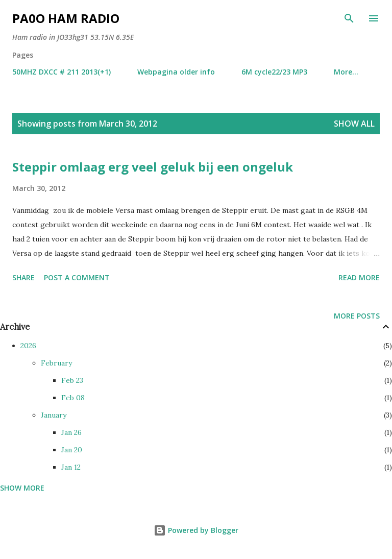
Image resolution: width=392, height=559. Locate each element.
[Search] (349, 18)
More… (346, 72)
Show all (354, 124)
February (56, 363)
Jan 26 (71, 432)
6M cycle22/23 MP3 (274, 72)
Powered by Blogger (196, 530)
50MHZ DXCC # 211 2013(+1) (62, 72)
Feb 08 (73, 398)
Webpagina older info (176, 72)
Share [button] (23, 277)
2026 (28, 346)
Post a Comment (77, 277)
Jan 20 (72, 450)
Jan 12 (71, 467)
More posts (357, 316)
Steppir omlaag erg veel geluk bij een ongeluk (153, 167)
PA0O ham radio (66, 18)
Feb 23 (72, 380)
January (54, 415)
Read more (359, 277)
